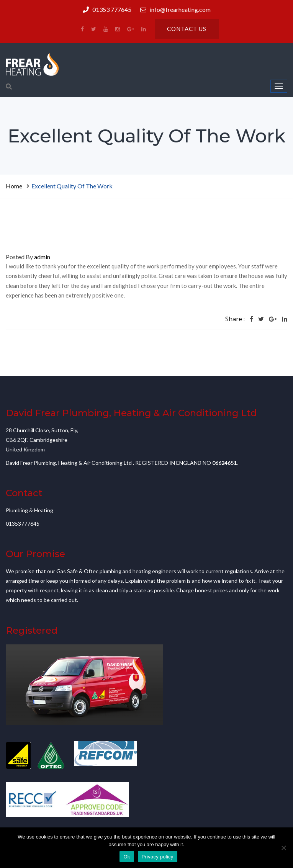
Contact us (187, 29)
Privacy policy (158, 857)
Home (14, 186)
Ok (127, 857)
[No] (283, 848)
